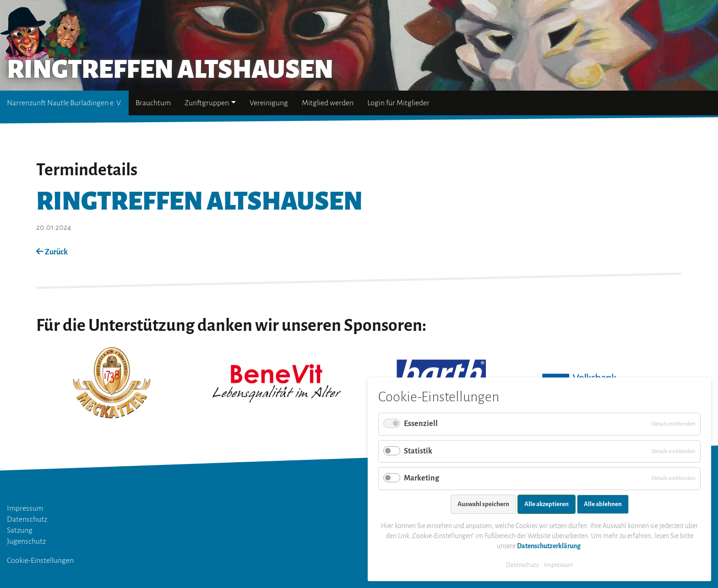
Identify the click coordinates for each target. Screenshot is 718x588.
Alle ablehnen (603, 504)
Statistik (418, 451)
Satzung (20, 530)
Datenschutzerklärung (549, 546)
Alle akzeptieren (547, 504)
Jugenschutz (26, 541)
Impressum (25, 508)
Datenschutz (27, 519)
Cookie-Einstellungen (40, 561)
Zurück (52, 252)
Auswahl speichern (483, 504)
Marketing (422, 478)
